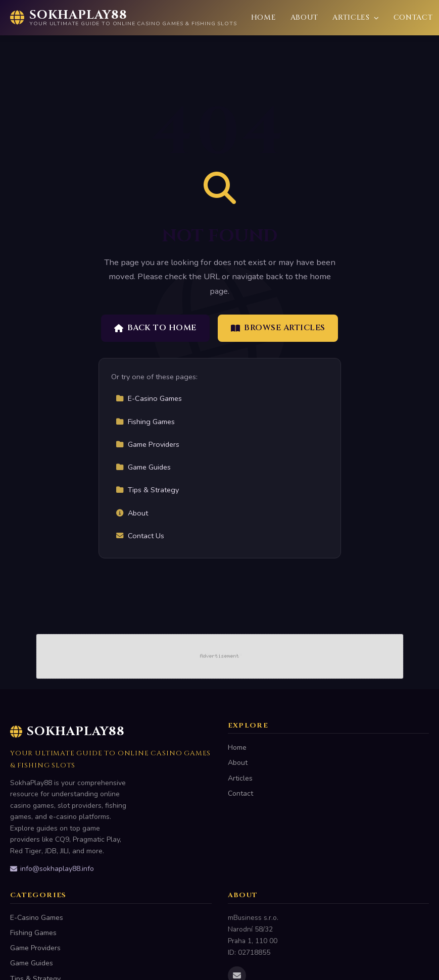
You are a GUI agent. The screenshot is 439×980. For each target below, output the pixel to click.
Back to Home (155, 328)
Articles (356, 17)
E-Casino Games (149, 398)
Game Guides (143, 467)
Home (264, 17)
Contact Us (140, 536)
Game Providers (148, 444)
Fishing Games (145, 422)
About (305, 17)
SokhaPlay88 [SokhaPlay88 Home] (67, 732)
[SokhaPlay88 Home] (124, 18)
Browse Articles (278, 328)
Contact (413, 17)
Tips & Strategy (147, 490)
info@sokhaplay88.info (52, 869)
